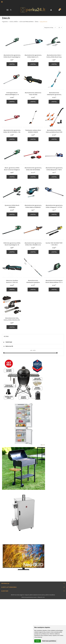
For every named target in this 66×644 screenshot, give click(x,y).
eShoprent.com (41, 597)
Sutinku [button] (38, 641)
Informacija (5, 583)
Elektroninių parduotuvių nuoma (29, 597)
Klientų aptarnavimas (9, 587)
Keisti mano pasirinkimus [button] (49, 641)
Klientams (5, 591)
